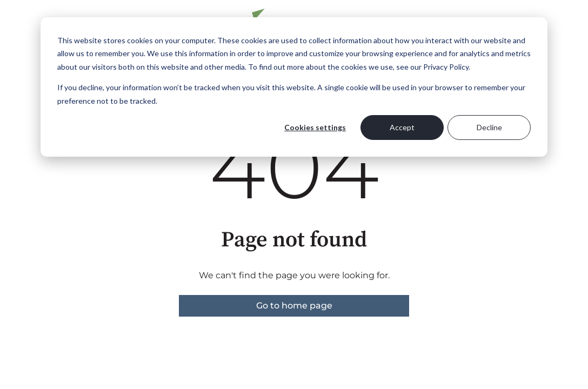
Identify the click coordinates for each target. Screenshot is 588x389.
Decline (489, 127)
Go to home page (294, 306)
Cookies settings (315, 127)
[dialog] (294, 87)
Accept (402, 127)
